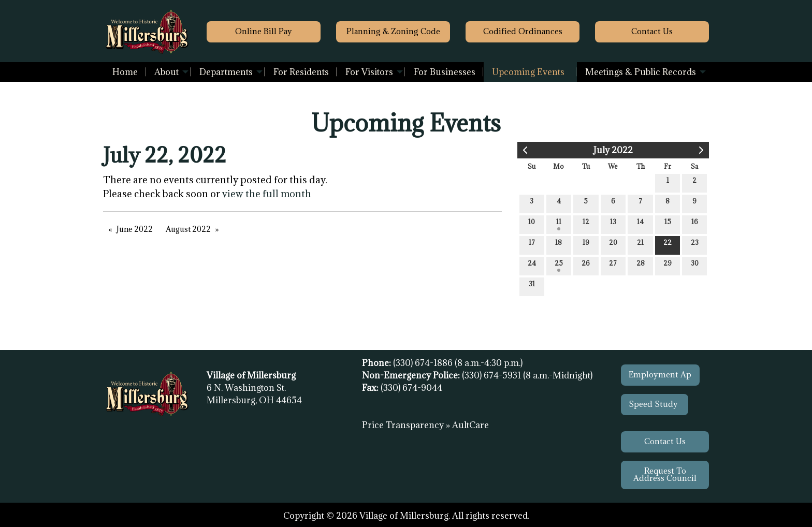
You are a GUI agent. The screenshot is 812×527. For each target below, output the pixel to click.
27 (613, 265)
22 (668, 245)
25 (559, 265)
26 (586, 265)
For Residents (301, 72)
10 (532, 224)
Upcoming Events (528, 72)
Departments (226, 72)
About (166, 72)
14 (640, 224)
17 (532, 245)
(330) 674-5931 (492, 375)
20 (613, 245)
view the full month (267, 194)
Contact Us (665, 441)
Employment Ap (660, 375)
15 (668, 224)
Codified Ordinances (523, 31)
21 (640, 245)
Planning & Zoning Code (393, 31)
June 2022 (135, 229)
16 (695, 224)
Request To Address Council (665, 474)
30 (695, 265)
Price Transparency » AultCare (425, 425)
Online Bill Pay (264, 31)
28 (641, 265)
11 (559, 224)
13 (613, 224)
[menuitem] (125, 72)
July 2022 (613, 150)
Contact (652, 31)
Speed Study (654, 404)
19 (586, 245)
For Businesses (445, 72)
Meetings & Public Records (641, 72)
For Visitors (369, 72)
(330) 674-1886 (424, 363)
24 (532, 265)
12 (586, 224)
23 (695, 245)
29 (668, 265)
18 (559, 245)
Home (125, 72)
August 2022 (188, 229)
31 (532, 286)
